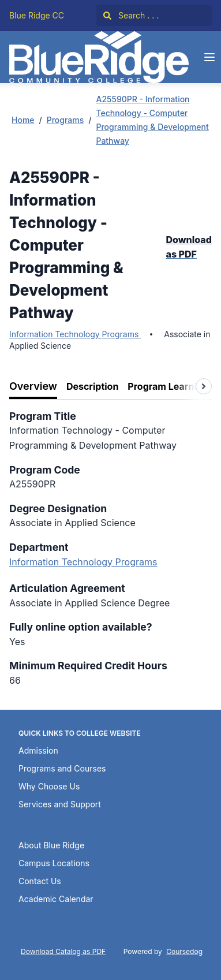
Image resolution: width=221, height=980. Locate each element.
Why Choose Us (49, 786)
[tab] (33, 387)
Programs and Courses (62, 768)
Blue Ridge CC (37, 15)
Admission (38, 750)
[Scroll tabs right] (204, 386)
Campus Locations (54, 863)
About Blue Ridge (51, 845)
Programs (65, 120)
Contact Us (40, 881)
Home (23, 120)
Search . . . (131, 15)
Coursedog (184, 951)
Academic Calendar (56, 899)
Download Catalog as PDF (63, 951)
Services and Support (60, 804)
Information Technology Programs (75, 334)
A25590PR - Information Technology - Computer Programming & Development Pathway (152, 120)
